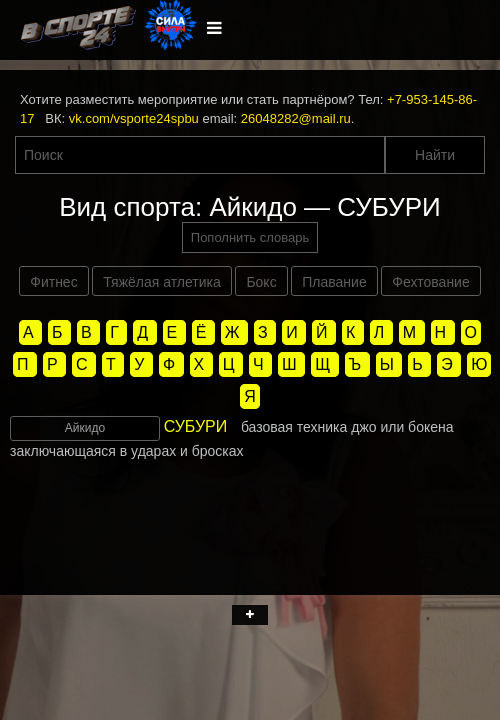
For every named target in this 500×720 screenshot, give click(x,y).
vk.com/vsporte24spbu (134, 118)
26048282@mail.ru (296, 118)
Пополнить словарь (250, 237)
